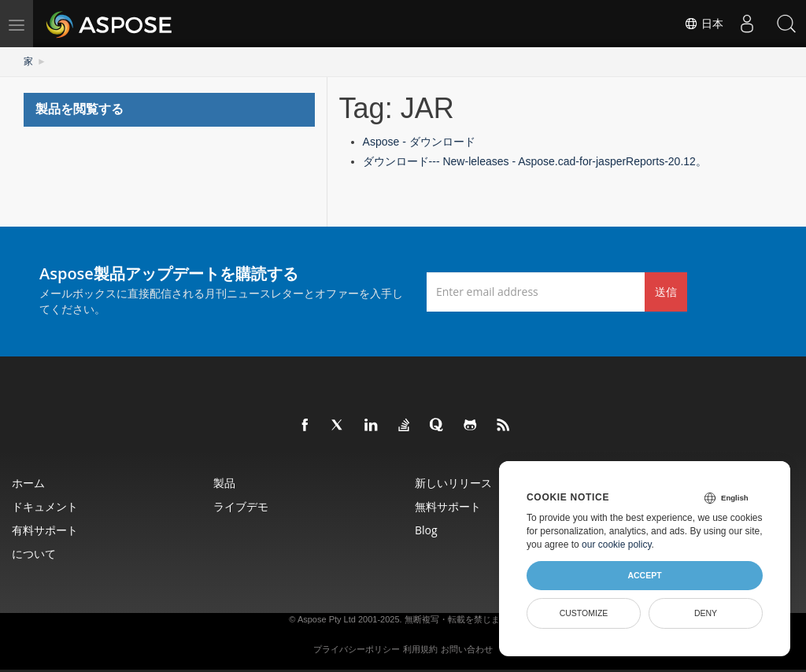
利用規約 (420, 649)
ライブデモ (241, 506)
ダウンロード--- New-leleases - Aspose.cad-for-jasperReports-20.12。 (535, 161)
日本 (704, 24)
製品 (224, 483)
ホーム (28, 483)
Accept (644, 575)
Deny (706, 613)
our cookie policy (617, 545)
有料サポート (45, 530)
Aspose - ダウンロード (419, 142)
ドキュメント (45, 506)
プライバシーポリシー (357, 649)
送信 (666, 292)
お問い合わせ (467, 649)
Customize (584, 613)
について (34, 554)
